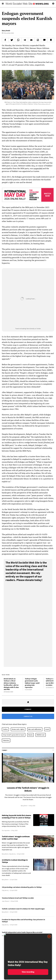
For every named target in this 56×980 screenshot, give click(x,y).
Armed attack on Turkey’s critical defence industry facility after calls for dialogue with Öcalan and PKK (11, 684)
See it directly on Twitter (34, 329)
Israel (47, 729)
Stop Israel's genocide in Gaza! (14, 735)
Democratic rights (18, 729)
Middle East (41, 735)
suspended (38, 168)
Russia (30, 735)
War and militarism (35, 729)
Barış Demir (6, 31)
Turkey (5, 729)
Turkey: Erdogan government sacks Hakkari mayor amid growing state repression (32, 683)
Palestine (6, 740)
